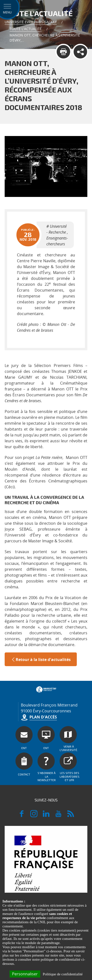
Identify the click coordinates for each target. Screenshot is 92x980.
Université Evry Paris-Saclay (31, 22)
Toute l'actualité (26, 29)
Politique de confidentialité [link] (63, 974)
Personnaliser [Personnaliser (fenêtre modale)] (25, 974)
